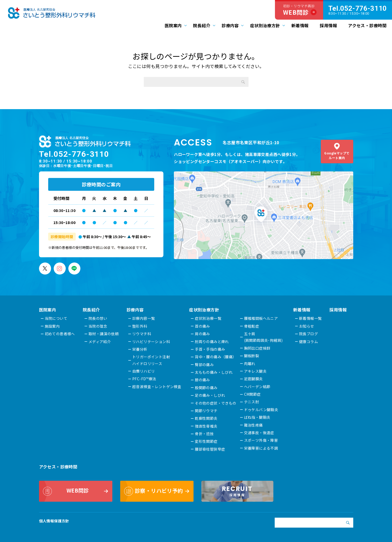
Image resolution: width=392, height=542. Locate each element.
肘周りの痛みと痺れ (212, 342)
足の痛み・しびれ (210, 395)
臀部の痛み (205, 365)
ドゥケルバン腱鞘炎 (261, 410)
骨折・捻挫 (205, 434)
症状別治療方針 (265, 25)
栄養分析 (140, 349)
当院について (56, 318)
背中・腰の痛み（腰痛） (216, 357)
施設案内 (52, 326)
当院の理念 (98, 326)
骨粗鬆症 (252, 326)
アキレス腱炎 (256, 371)
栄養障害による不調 (261, 448)
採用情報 (328, 25)
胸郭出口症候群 (258, 348)
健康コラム (309, 342)
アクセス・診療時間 (367, 25)
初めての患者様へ (60, 334)
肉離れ (250, 364)
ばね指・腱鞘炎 (258, 417)
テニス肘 (252, 402)
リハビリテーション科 (151, 342)
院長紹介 (202, 25)
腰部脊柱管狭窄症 (210, 449)
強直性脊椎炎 (206, 426)
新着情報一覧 (311, 318)
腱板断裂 (252, 356)
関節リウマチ (206, 411)
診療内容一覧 (144, 318)
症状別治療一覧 (208, 318)
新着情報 (300, 25)
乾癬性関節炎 (206, 418)
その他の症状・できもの (216, 403)
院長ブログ (309, 334)
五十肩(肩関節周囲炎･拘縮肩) (264, 337)
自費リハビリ (144, 371)
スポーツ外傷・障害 (261, 440)
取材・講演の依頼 (104, 334)
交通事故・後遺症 (259, 433)
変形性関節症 (206, 441)
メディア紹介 (100, 342)
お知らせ (307, 326)
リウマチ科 (142, 334)
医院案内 (173, 25)
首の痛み (203, 326)
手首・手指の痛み (210, 349)
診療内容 (230, 25)
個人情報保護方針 (54, 521)
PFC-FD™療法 (144, 379)
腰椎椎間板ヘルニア (261, 318)
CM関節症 (253, 394)
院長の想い (98, 318)
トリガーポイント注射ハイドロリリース (151, 360)
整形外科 (140, 326)
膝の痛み (203, 380)
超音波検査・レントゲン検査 (157, 387)
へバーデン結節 (258, 387)
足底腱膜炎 (254, 379)
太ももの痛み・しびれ (214, 372)
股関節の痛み (206, 388)
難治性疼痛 (254, 425)
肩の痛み (203, 334)
